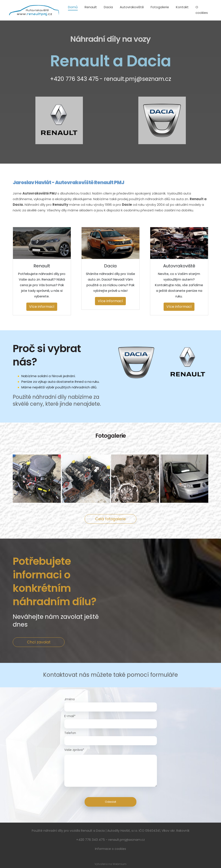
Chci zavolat (39, 642)
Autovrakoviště (132, 7)
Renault (91, 7)
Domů (73, 7)
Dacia (108, 7)
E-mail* (70, 716)
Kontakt (182, 7)
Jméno (70, 699)
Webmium (120, 864)
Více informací (42, 307)
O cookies (202, 10)
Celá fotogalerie (110, 519)
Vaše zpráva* (74, 750)
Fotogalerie (160, 7)
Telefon (70, 733)
